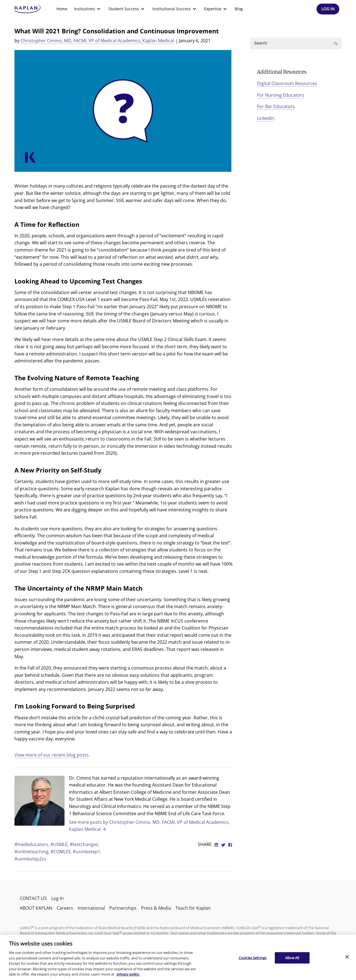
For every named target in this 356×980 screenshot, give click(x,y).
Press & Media (156, 908)
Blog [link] (239, 9)
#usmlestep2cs (30, 859)
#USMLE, (60, 844)
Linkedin (266, 118)
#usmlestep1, (87, 852)
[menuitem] (62, 9)
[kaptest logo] (28, 9)
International (91, 908)
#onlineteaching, (33, 852)
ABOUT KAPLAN (36, 908)
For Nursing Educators (281, 95)
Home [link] (62, 9)
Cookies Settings (253, 957)
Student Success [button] (127, 9)
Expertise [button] (216, 9)
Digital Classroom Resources (287, 83)
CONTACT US (33, 898)
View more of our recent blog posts (51, 755)
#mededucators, (32, 844)
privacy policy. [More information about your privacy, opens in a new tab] (128, 974)
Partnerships (123, 908)
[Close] (347, 957)
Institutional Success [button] (175, 9)
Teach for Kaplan (193, 908)
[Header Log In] (328, 9)
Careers (65, 908)
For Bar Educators (276, 106)
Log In (57, 898)
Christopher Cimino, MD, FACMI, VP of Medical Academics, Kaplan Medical (97, 41)
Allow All (292, 957)
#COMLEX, (62, 852)
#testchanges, (85, 844)
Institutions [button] (88, 9)
